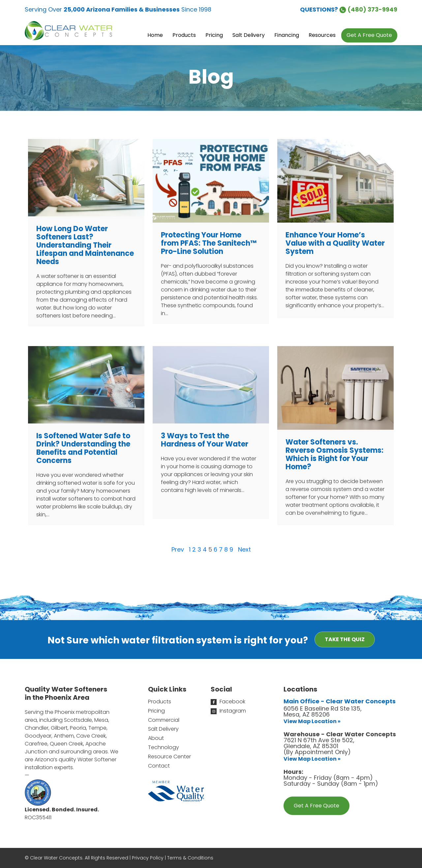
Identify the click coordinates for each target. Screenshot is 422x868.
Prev (178, 549)
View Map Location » (312, 721)
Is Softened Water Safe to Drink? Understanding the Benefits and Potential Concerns (83, 448)
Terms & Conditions (190, 858)
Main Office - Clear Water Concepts (340, 701)
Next (244, 549)
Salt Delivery (163, 729)
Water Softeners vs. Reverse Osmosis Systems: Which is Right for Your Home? (334, 454)
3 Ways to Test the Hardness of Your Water (205, 440)
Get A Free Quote (316, 806)
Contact (159, 766)
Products (160, 702)
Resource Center (169, 757)
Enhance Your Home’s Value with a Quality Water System (335, 243)
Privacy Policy (148, 858)
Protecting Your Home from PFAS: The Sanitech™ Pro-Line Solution (209, 243)
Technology (164, 747)
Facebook (228, 702)
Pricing (156, 711)
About (156, 738)
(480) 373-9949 (368, 9)
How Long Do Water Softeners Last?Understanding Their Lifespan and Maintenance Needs (85, 245)
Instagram (228, 711)
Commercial (164, 720)
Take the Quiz (345, 639)
